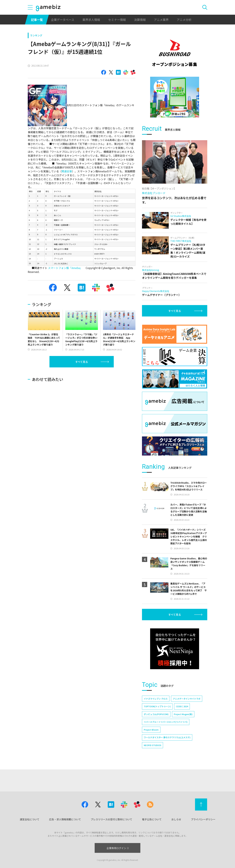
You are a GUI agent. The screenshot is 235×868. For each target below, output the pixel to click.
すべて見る (82, 362)
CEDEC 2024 (182, 706)
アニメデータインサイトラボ (187, 699)
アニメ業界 (161, 20)
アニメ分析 (184, 20)
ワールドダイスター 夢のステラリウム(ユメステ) (167, 737)
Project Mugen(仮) (183, 714)
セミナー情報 (117, 20)
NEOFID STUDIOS (153, 745)
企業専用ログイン (118, 848)
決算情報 (140, 20)
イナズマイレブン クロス (156, 699)
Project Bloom (151, 730)
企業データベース (63, 20)
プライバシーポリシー (203, 819)
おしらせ (176, 819)
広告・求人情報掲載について (65, 819)
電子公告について (152, 819)
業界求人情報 (91, 20)
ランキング (36, 35)
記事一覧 (37, 20)
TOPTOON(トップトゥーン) (157, 706)
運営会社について (30, 819)
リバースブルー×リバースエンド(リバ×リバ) (166, 722)
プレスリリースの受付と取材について (111, 819)
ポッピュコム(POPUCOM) (156, 714)
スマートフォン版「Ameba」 (65, 268)
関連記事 (67, 171)
